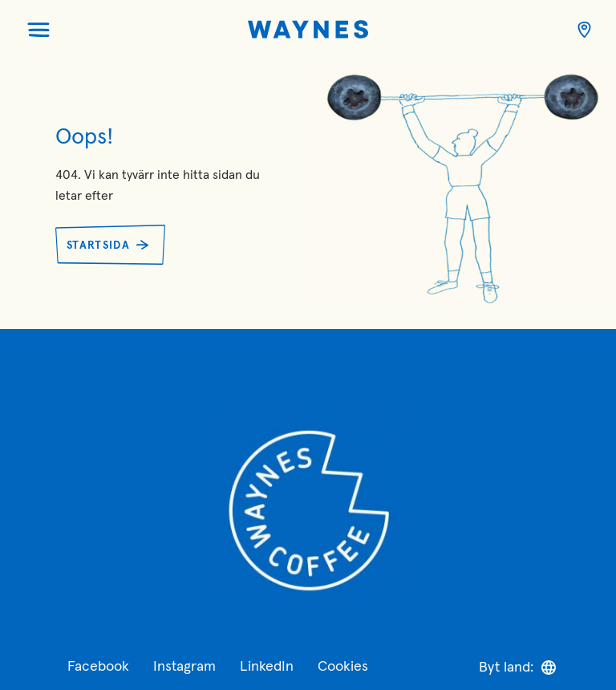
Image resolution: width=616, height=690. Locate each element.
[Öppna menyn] (38, 30)
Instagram (184, 667)
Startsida (98, 246)
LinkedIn (267, 667)
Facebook (98, 667)
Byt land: (517, 668)
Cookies (343, 667)
